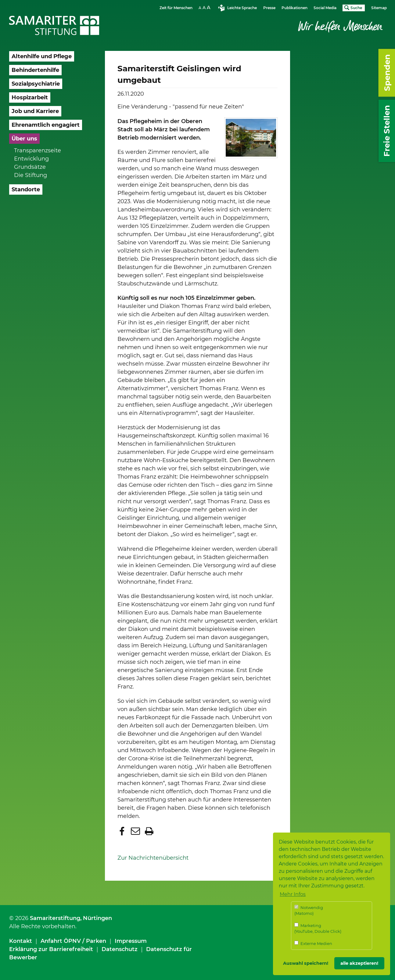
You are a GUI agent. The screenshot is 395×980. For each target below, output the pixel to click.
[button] (123, 831)
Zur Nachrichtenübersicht (153, 858)
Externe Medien (313, 943)
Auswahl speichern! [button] (306, 963)
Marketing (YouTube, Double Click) (318, 928)
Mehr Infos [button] (293, 894)
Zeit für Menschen (176, 8)
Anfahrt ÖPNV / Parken (73, 941)
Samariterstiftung (55, 918)
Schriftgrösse (205, 7)
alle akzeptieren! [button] (359, 963)
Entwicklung (31, 159)
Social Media (325, 8)
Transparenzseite (38, 150)
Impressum (131, 941)
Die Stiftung (31, 175)
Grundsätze (30, 167)
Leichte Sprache (242, 8)
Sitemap (379, 8)
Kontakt (21, 941)
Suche (356, 8)
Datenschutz (120, 949)
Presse (269, 8)
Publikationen (294, 8)
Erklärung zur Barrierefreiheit (51, 949)
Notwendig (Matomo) (309, 910)
